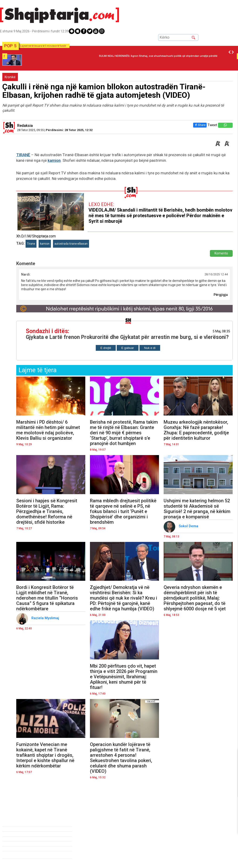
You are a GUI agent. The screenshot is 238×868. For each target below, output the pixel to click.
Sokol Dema (189, 526)
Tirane (31, 244)
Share (199, 125)
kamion (54, 160)
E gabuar (128, 348)
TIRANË (23, 155)
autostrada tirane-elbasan (71, 244)
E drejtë (106, 348)
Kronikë (10, 77)
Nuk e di (150, 348)
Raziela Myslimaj (46, 618)
